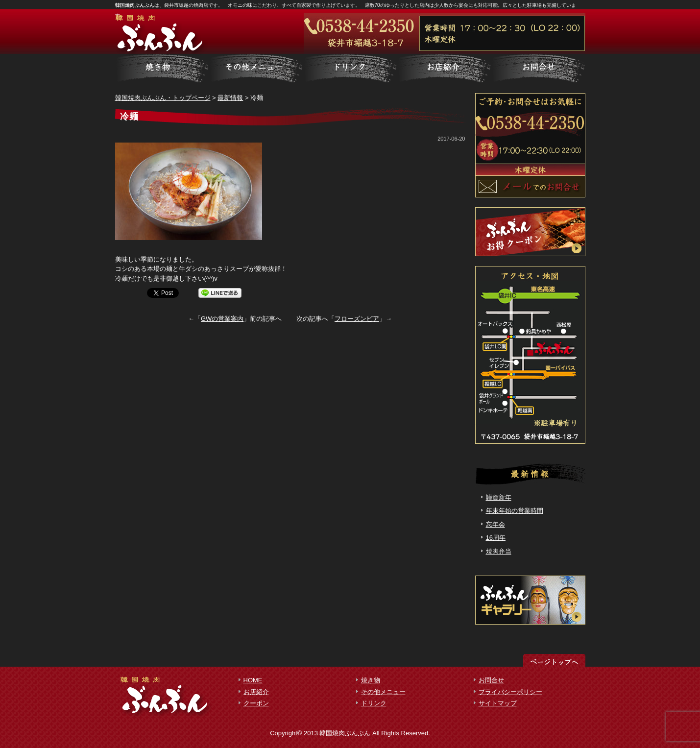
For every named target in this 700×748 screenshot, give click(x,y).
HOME (253, 680)
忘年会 (495, 524)
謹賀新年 (499, 497)
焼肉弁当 (499, 551)
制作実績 (350, 69)
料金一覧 (256, 69)
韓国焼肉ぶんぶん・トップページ (163, 98)
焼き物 (371, 680)
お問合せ (491, 680)
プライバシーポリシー (510, 692)
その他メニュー (383, 692)
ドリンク (374, 703)
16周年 (496, 538)
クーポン (256, 703)
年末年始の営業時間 (515, 511)
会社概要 (538, 69)
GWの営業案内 (222, 319)
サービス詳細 (162, 69)
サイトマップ (498, 703)
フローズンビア (357, 319)
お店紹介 (256, 692)
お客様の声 (444, 69)
